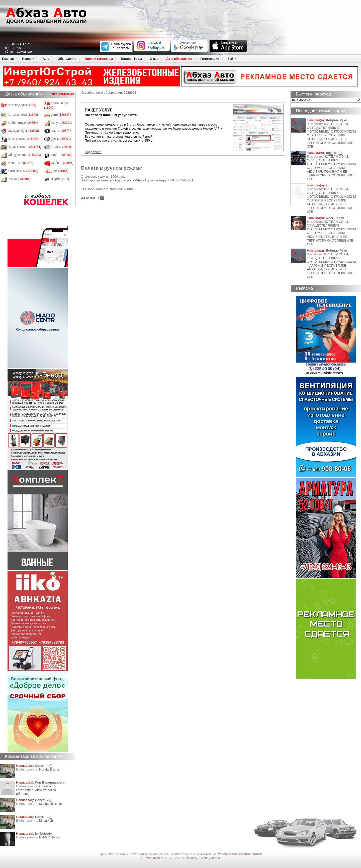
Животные (21, 163)
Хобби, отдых (23, 123)
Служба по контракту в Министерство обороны (36, 790)
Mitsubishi (46, 821)
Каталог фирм (131, 59)
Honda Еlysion (50, 769)
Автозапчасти (23, 115)
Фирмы (60, 179)
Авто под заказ (22, 105)
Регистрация (210, 59)
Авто (46, 59)
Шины (61, 131)
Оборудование (24, 155)
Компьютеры (23, 171)
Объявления (67, 59)
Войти (232, 59)
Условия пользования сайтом (240, 854)
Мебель (62, 163)
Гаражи (61, 147)
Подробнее (93, 152)
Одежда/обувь (23, 131)
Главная (8, 59)
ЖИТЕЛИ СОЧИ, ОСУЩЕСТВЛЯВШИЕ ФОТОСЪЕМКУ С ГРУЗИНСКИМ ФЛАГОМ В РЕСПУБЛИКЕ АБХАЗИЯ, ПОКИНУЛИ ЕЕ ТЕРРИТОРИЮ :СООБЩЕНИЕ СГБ (331, 135)
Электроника (23, 139)
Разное (19, 179)
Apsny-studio (210, 858)
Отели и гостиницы (99, 59)
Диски (61, 139)
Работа (62, 155)
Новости (28, 59)
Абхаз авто (152, 858)
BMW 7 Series (50, 837)
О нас (154, 59)
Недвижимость (25, 147)
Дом (60, 171)
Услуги (62, 123)
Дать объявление (179, 59)
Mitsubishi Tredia (51, 804)
